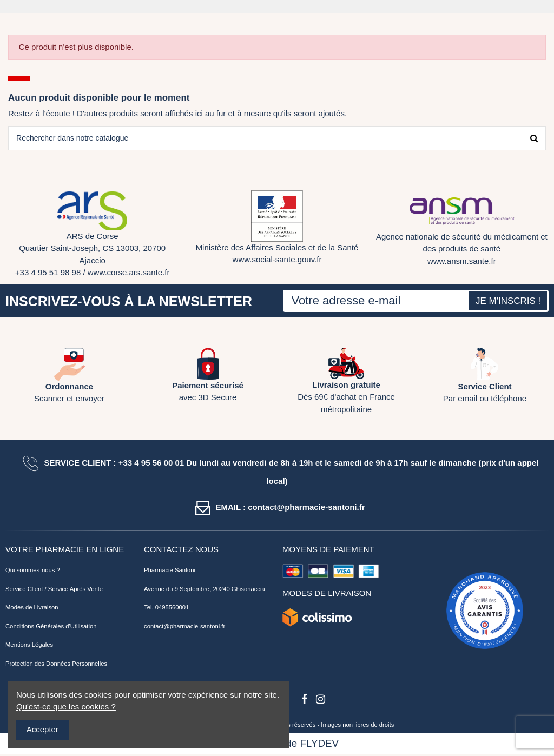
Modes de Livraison (32, 609)
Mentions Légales (29, 646)
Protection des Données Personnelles (56, 665)
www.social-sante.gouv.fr (277, 261)
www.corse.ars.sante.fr (129, 274)
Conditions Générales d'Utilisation (51, 628)
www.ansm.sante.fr (462, 263)
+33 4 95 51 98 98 (48, 274)
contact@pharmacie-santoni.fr (184, 628)
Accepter (42, 729)
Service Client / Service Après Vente (54, 591)
